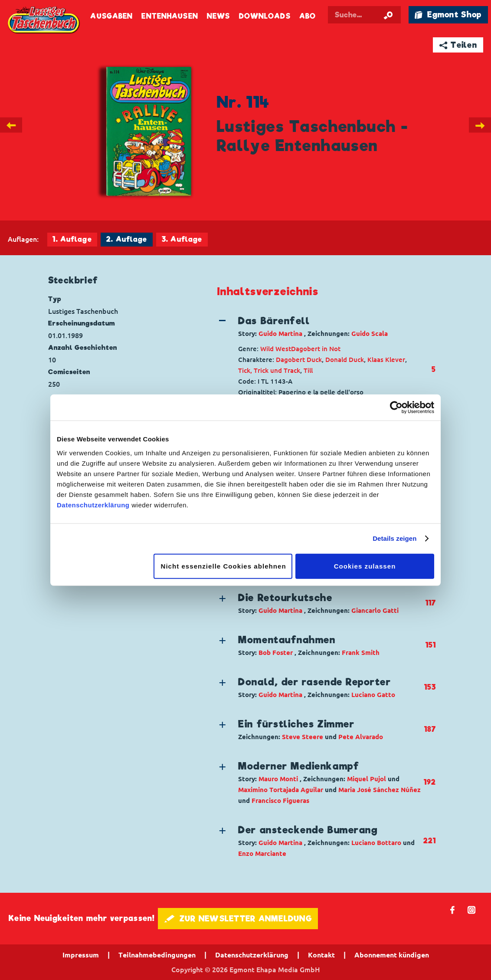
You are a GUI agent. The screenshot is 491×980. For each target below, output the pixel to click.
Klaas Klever (386, 360)
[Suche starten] (388, 15)
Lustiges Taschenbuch (44, 21)
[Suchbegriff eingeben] (364, 15)
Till (308, 370)
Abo (308, 16)
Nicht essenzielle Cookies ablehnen (224, 566)
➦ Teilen (458, 45)
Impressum (81, 955)
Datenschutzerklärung (93, 505)
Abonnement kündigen (392, 955)
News (218, 16)
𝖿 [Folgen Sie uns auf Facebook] (453, 909)
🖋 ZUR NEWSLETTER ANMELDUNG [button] (238, 919)
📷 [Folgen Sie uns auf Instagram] (472, 909)
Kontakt (321, 955)
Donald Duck (345, 360)
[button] (320, 326)
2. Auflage (127, 239)
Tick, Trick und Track (269, 370)
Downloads (265, 16)
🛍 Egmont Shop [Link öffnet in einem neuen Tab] (448, 15)
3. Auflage (182, 239)
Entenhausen (170, 16)
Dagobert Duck (299, 360)
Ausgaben (111, 16)
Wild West (276, 349)
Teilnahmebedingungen (157, 955)
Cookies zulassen (365, 566)
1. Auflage (72, 239)
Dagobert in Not (316, 349)
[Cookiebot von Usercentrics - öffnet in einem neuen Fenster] (396, 408)
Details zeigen (394, 538)
